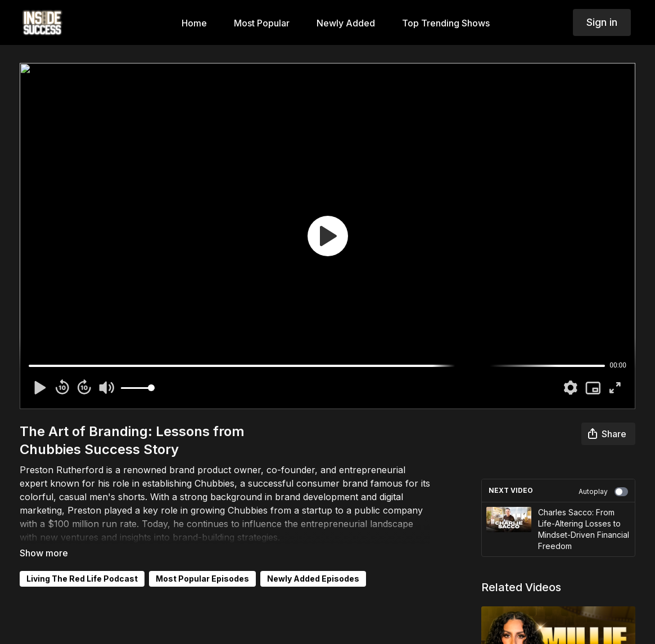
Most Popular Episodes (202, 579)
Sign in (602, 22)
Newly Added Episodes (313, 579)
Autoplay (603, 492)
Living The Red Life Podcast (82, 579)
